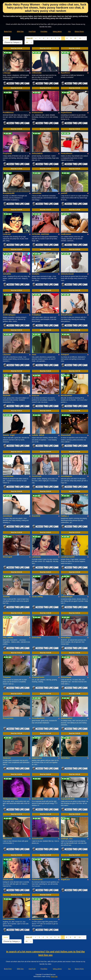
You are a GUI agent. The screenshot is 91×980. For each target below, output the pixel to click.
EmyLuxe (36, 395)
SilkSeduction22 (67, 274)
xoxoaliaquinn (66, 476)
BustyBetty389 (9, 193)
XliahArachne (37, 880)
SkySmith (7, 395)
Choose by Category (13, 42)
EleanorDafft (66, 435)
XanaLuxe (7, 758)
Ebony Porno (79, 31)
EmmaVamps (66, 677)
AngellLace (65, 880)
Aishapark (65, 355)
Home (7, 38)
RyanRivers (65, 73)
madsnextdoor (67, 718)
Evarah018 (36, 516)
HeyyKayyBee (37, 919)
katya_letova (57, 31)
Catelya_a (65, 516)
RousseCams (8, 718)
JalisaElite (7, 274)
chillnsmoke (37, 73)
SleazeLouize (8, 880)
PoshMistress (8, 113)
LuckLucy (7, 234)
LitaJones (7, 355)
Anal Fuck (32, 31)
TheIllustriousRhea (10, 799)
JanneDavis (7, 516)
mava (34, 355)
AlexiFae (6, 597)
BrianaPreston (67, 315)
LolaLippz (7, 73)
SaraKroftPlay (37, 597)
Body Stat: (17, 48)
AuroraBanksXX (38, 718)
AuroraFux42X (38, 839)
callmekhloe (37, 193)
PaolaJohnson (67, 153)
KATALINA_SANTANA (40, 234)
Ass (69, 31)
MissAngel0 (7, 557)
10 (75, 38)
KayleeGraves (66, 113)
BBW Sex (20, 31)
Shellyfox (36, 274)
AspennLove (37, 758)
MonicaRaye (66, 637)
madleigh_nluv (67, 839)
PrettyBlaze (36, 315)
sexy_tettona (8, 637)
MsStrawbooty (38, 799)
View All (29, 38)
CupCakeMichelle (68, 799)
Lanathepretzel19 (68, 557)
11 (80, 38)
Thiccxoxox (7, 839)
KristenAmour (37, 113)
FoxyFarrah (7, 153)
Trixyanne (7, 677)
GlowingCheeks (38, 677)
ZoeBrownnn (66, 234)
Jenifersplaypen (9, 315)
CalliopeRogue (67, 597)
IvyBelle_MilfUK (38, 435)
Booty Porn (8, 31)
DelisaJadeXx (37, 153)
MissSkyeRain (66, 395)
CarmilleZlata (8, 476)
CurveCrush (37, 476)
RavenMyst (65, 758)
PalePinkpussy (9, 919)
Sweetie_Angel (9, 435)
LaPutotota (36, 557)
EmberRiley (36, 637)
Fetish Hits (54, 977)
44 (27, 42)
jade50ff (64, 193)
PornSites (44, 31)
